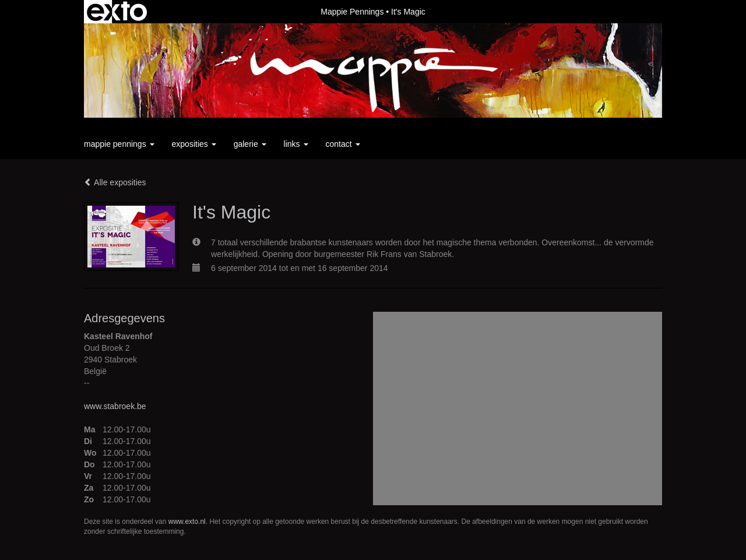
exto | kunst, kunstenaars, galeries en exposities (117, 12)
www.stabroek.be (115, 406)
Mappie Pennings (352, 12)
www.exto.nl (187, 522)
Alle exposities (115, 182)
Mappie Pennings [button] (119, 144)
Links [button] (296, 144)
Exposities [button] (194, 144)
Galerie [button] (250, 144)
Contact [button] (343, 144)
